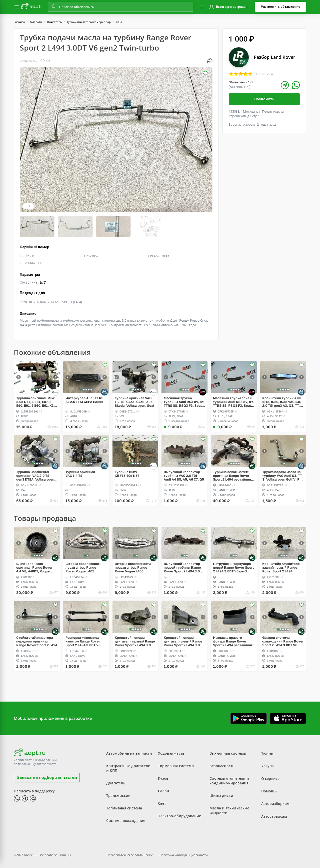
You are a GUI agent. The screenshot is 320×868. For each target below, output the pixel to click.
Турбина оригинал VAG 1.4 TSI (80, 471)
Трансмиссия (118, 793)
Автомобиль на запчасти (129, 750)
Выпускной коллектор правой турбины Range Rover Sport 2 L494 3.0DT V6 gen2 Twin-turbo (184, 564)
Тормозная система (176, 763)
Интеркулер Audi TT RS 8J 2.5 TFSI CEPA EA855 (84, 397)
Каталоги (36, 22)
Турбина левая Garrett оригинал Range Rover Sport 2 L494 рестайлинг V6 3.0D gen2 (233, 472)
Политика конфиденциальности (184, 852)
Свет (162, 800)
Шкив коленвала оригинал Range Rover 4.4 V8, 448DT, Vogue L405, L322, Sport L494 (34, 564)
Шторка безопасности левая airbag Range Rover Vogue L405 (83, 564)
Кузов (163, 775)
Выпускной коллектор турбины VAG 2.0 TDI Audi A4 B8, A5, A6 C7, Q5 (184, 472)
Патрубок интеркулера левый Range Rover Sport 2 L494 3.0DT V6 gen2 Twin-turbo (233, 564)
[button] (28, 140)
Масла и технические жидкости (229, 807)
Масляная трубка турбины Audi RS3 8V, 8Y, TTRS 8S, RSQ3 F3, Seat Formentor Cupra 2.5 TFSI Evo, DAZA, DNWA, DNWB (184, 399)
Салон (164, 788)
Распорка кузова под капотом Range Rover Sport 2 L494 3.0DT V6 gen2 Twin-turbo (83, 638)
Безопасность (222, 763)
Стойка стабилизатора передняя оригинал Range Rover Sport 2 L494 (37, 638)
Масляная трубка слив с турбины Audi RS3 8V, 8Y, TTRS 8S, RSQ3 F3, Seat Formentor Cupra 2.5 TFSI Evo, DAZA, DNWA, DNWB (233, 399)
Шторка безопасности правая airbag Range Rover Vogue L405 (133, 564)
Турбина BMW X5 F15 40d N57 (127, 471)
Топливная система (124, 805)
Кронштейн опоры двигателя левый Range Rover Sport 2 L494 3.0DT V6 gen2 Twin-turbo (184, 638)
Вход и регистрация (232, 7)
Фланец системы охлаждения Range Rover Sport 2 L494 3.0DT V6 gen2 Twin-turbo (283, 638)
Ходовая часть (171, 750)
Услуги (267, 763)
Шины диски (221, 793)
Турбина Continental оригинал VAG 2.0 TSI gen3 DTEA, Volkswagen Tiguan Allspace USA (35, 472)
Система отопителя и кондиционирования (229, 778)
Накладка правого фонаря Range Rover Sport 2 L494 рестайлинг (233, 638)
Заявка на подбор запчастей (47, 774)
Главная (19, 22)
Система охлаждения (126, 818)
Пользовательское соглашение (130, 852)
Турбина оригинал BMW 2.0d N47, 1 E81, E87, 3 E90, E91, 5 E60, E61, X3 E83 (35, 399)
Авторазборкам (275, 800)
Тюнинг (268, 750)
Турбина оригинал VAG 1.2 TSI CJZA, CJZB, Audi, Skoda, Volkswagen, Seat (135, 399)
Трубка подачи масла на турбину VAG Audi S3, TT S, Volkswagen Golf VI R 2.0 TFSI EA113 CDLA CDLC (282, 472)
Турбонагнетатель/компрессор (89, 22)
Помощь (269, 788)
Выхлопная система (228, 750)
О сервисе (270, 775)
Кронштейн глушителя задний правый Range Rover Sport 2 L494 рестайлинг (281, 564)
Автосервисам (274, 813)
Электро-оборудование (180, 813)
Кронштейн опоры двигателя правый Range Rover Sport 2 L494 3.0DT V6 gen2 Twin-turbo (135, 638)
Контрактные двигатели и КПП (128, 765)
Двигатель (54, 22)
